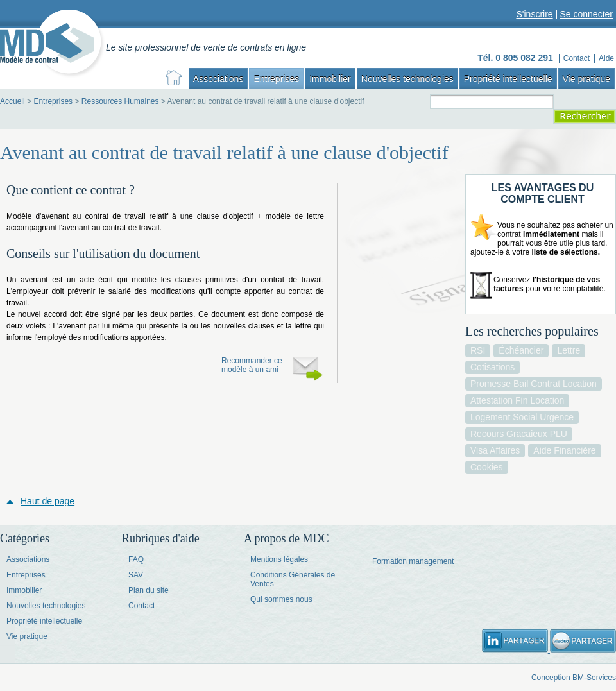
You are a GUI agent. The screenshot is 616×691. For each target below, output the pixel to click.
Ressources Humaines (120, 101)
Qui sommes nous (281, 599)
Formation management (413, 561)
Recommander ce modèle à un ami (252, 365)
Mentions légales (279, 559)
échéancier (521, 350)
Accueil (13, 101)
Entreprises (276, 79)
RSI (478, 350)
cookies (487, 467)
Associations (218, 79)
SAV (136, 575)
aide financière (564, 450)
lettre (569, 350)
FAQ (136, 559)
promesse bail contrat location (534, 384)
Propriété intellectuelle (508, 79)
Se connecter (587, 14)
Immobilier (330, 79)
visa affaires (495, 450)
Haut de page (47, 501)
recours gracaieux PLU (519, 434)
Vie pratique (586, 79)
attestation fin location (517, 400)
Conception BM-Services (574, 678)
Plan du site (149, 590)
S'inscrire (534, 14)
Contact (141, 606)
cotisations (492, 367)
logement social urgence (522, 417)
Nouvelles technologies (407, 79)
